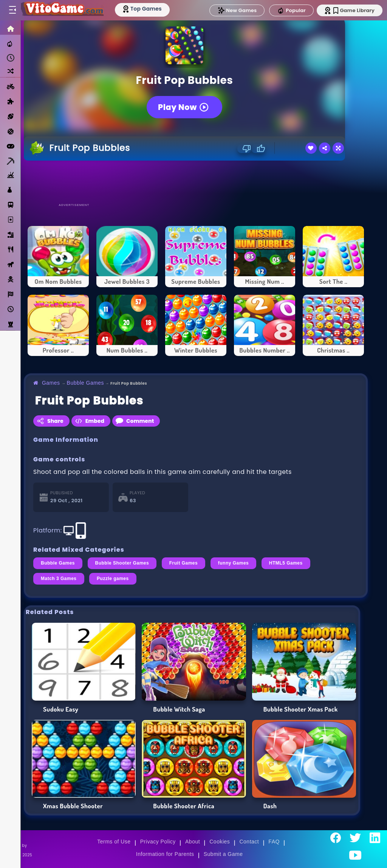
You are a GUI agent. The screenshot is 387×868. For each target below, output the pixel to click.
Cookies (220, 842)
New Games (237, 10)
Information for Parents (165, 854)
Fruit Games (183, 563)
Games (51, 383)
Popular (291, 11)
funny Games (233, 563)
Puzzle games (113, 579)
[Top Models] (143, 9)
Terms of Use (114, 842)
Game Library (354, 10)
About (193, 842)
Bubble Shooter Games (122, 563)
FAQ (274, 842)
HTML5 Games (286, 563)
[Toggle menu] (12, 10)
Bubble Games (86, 383)
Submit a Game (223, 854)
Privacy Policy (158, 842)
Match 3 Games (59, 579)
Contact (249, 842)
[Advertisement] (196, 181)
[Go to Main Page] (62, 10)
